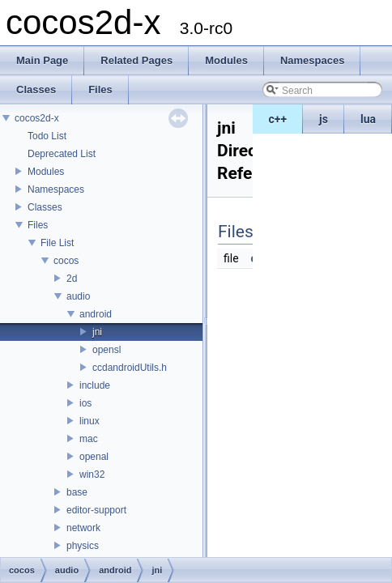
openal (94, 457)
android (96, 314)
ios (85, 403)
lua (368, 119)
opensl (107, 350)
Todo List (47, 136)
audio (78, 296)
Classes (45, 207)
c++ (278, 119)
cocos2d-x (37, 118)
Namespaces (56, 189)
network (83, 528)
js (324, 119)
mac (89, 439)
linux (89, 421)
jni (97, 332)
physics (83, 546)
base (77, 492)
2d (72, 279)
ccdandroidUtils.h (130, 368)
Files (38, 225)
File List (57, 243)
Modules (46, 172)
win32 (92, 474)
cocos (66, 261)
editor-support (96, 510)
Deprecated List (62, 154)
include (95, 385)
